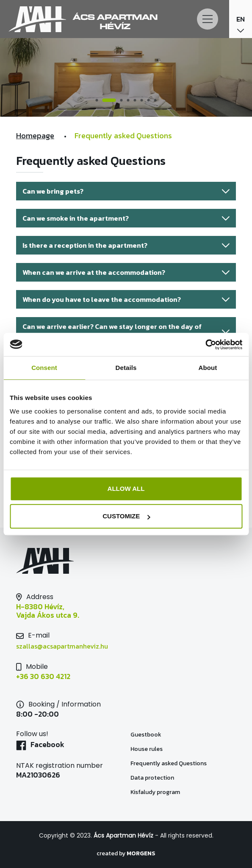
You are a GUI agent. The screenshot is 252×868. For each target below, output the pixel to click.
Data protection (152, 778)
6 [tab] (141, 101)
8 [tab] (155, 101)
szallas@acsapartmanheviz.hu (62, 646)
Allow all (126, 489)
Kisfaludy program (155, 792)
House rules (147, 749)
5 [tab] (135, 101)
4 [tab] (128, 101)
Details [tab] (126, 368)
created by (126, 853)
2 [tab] (110, 101)
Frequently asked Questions (169, 763)
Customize (126, 516)
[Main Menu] (208, 19)
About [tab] (208, 368)
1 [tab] (98, 101)
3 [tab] (121, 101)
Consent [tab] (44, 368)
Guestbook (146, 735)
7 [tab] (148, 101)
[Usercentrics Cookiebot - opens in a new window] (205, 345)
